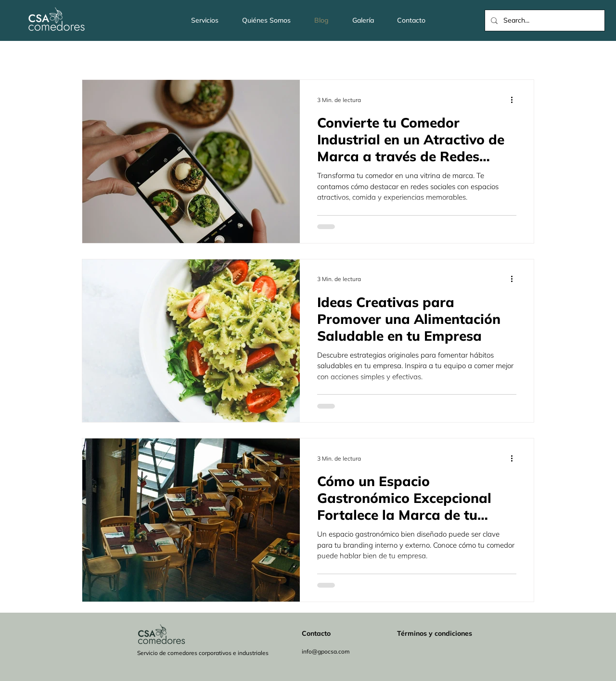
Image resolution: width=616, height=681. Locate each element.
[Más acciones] (515, 100)
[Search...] (544, 20)
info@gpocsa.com (326, 651)
